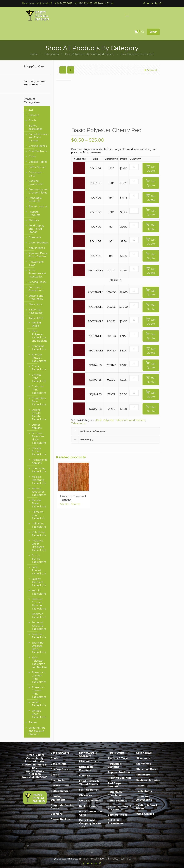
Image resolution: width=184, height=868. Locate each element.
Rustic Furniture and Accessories (37, 273)
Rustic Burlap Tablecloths (39, 559)
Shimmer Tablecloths (39, 616)
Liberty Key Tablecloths (39, 470)
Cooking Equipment (36, 183)
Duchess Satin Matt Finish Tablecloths (39, 438)
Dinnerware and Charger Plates (39, 191)
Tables (33, 722)
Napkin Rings (37, 248)
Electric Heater (38, 206)
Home (34, 54)
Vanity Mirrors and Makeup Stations (37, 731)
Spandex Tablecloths (39, 636)
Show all (151, 70)
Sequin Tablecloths (39, 592)
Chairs (32, 157)
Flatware (34, 220)
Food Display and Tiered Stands (36, 229)
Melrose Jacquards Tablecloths (39, 492)
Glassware (35, 237)
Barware (34, 115)
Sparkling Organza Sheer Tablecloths (39, 647)
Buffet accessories (35, 127)
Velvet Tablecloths (39, 704)
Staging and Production (36, 297)
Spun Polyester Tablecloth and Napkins (39, 662)
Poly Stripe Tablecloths (39, 534)
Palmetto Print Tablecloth (38, 515)
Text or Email (106, 3)
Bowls (32, 120)
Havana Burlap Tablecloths (39, 451)
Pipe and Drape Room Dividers (38, 255)
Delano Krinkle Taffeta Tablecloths (39, 415)
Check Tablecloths (39, 368)
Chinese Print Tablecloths (39, 378)
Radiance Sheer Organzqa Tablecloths (39, 545)
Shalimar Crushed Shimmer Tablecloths (39, 604)
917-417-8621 (65, 3)
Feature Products (34, 213)
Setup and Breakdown (36, 289)
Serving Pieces (38, 282)
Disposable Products (35, 200)
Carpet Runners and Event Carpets (39, 137)
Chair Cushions (38, 151)
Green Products (39, 243)
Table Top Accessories (36, 311)
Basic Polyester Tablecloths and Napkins (90, 54)
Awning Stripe (36, 324)
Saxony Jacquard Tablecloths (39, 582)
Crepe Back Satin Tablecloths (39, 401)
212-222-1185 (85, 3)
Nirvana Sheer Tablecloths (39, 503)
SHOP (153, 32)
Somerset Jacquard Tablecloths (39, 626)
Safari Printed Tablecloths (39, 570)
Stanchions (35, 304)
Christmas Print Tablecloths (39, 390)
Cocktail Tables (38, 162)
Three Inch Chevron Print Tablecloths (39, 677)
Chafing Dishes (38, 146)
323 (31, 110)
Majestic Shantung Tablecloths (39, 480)
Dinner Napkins (37, 426)
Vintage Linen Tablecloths (39, 714)
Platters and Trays (36, 263)
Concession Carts (35, 174)
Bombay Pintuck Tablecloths (39, 358)
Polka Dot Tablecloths (39, 525)
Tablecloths (51, 54)
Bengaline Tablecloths (39, 348)
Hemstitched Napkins (40, 461)
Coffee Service (37, 167)
